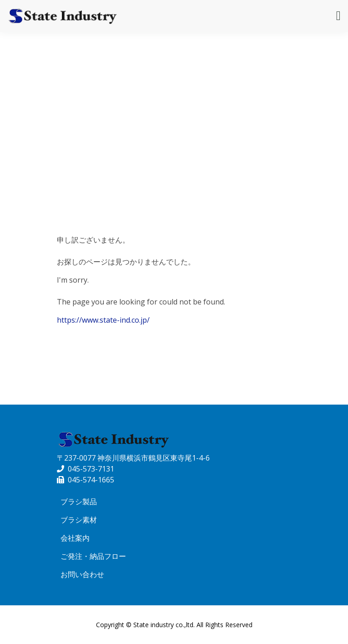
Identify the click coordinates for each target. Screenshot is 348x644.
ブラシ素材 (79, 520)
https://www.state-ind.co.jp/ (103, 320)
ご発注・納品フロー (93, 556)
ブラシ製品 (79, 502)
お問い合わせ (82, 574)
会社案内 (75, 538)
